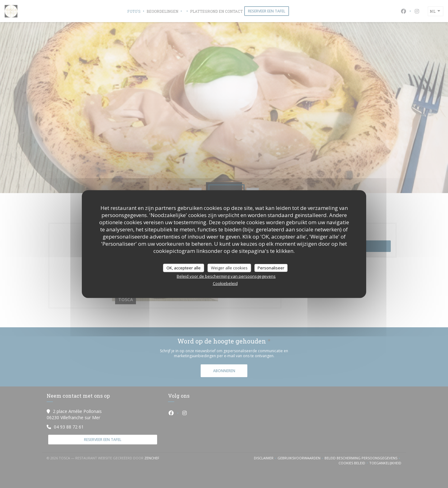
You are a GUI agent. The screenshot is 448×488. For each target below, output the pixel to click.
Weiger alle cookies (229, 268)
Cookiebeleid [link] (225, 283)
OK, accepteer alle (184, 268)
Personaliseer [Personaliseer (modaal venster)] (271, 268)
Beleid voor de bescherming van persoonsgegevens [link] (226, 276)
